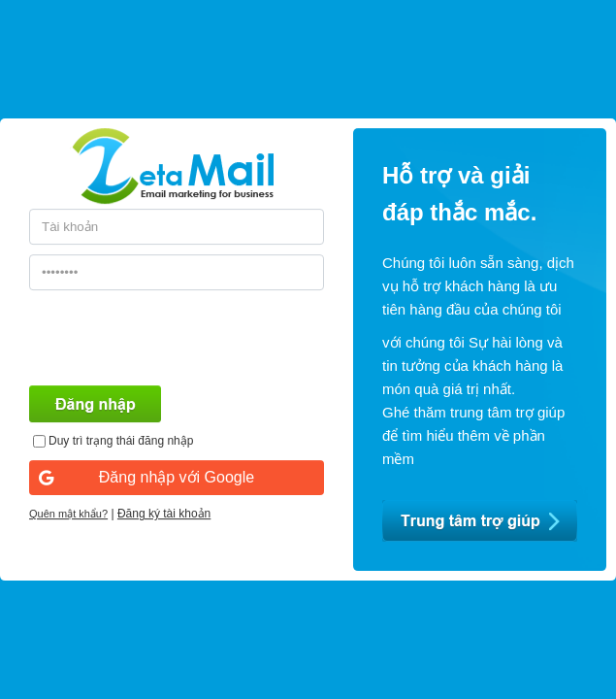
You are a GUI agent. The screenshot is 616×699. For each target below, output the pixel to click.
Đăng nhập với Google (146, 477)
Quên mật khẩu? (68, 514)
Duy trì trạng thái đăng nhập (121, 441)
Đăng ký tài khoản (164, 514)
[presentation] (177, 338)
